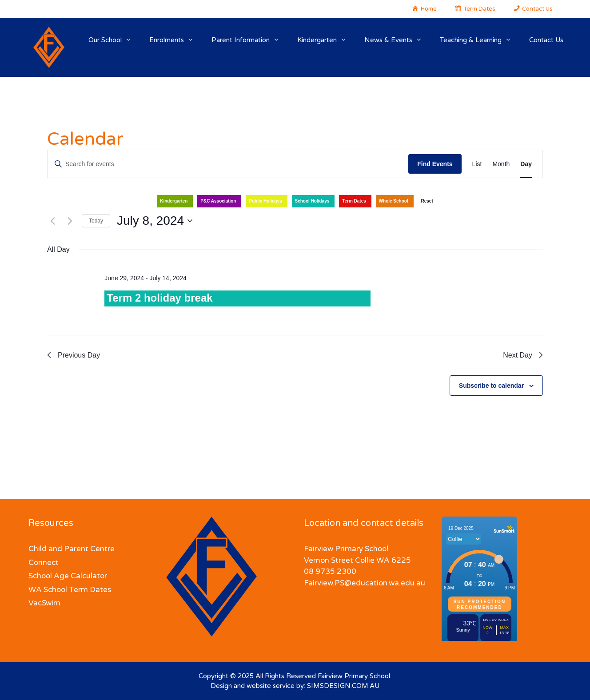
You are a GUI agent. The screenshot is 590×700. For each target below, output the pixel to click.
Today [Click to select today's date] (96, 221)
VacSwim (44, 603)
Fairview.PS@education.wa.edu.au (365, 583)
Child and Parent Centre (72, 549)
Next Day (523, 355)
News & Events (398, 40)
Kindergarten (326, 40)
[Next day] (70, 221)
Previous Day (74, 355)
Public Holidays (265, 201)
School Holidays (312, 201)
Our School (114, 40)
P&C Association (218, 201)
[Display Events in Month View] (501, 164)
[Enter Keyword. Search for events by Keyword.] (228, 164)
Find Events (435, 164)
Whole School (394, 201)
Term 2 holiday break (159, 298)
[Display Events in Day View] (526, 164)
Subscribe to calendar (491, 386)
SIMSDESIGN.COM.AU (343, 686)
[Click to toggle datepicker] (155, 221)
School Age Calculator (68, 576)
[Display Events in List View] (477, 164)
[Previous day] (52, 221)
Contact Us (546, 40)
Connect (44, 563)
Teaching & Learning (480, 40)
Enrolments (176, 40)
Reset (427, 201)
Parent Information (250, 40)
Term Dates (354, 201)
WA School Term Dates (70, 590)
